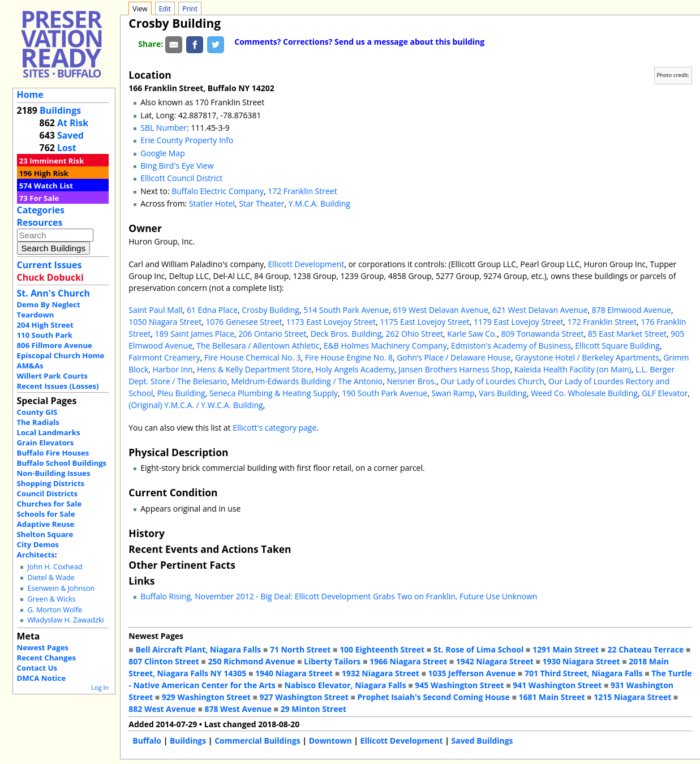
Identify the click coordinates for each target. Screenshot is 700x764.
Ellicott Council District (181, 178)
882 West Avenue (162, 709)
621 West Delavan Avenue (540, 310)
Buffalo (147, 741)
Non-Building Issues (54, 473)
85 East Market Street (627, 334)
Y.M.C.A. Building (319, 203)
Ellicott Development (306, 264)
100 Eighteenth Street (382, 649)
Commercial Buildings (257, 741)
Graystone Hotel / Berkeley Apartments (587, 357)
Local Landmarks (49, 432)
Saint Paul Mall (155, 310)
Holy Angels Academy (355, 369)
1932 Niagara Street (381, 673)
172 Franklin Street (302, 191)
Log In (100, 687)
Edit (165, 9)
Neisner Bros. (412, 381)
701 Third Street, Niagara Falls (584, 673)
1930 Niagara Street (581, 661)
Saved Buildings (482, 741)
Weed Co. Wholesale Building (584, 393)
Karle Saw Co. (472, 334)
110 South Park (45, 335)
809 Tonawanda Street (542, 334)
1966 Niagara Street (408, 661)
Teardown (36, 315)
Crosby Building (270, 310)
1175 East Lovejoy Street (424, 322)
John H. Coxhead (55, 567)
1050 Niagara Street (165, 322)
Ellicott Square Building (617, 345)
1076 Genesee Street (244, 322)
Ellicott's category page (274, 428)
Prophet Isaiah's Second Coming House (434, 697)
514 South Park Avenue (346, 310)
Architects (36, 555)
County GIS (37, 412)
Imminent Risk (57, 161)
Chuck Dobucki (50, 277)
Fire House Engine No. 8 (349, 357)
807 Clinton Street (164, 661)
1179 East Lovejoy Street (518, 322)
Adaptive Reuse (46, 524)
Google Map (162, 153)
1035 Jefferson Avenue (472, 673)
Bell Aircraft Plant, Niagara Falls (198, 649)
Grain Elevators (46, 443)
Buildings (60, 110)
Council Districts (47, 493)
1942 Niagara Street (495, 661)
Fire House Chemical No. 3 (253, 357)
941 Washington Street (557, 685)
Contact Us (37, 668)
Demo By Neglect (49, 304)
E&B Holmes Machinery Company (385, 345)
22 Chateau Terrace (646, 649)
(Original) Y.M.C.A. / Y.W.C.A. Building (196, 405)
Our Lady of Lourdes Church (493, 381)
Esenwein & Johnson (61, 588)
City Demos (38, 544)
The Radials (38, 422)
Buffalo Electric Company (218, 191)
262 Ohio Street (415, 334)
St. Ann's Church (53, 293)
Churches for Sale (50, 504)
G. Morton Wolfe (55, 610)
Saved (70, 135)
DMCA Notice (41, 678)
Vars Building (503, 393)
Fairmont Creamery (164, 357)
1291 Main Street (566, 649)
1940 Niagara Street (294, 673)
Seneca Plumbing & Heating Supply (274, 393)
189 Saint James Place (195, 334)
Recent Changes (47, 658)
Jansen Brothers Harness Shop (454, 369)
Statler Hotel (212, 203)
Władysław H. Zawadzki (65, 620)
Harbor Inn (173, 369)
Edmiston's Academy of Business (511, 345)
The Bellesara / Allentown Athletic (258, 345)
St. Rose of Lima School (478, 649)
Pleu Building (181, 393)
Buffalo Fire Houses (53, 453)
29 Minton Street (314, 709)
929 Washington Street (206, 697)
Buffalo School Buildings (62, 463)
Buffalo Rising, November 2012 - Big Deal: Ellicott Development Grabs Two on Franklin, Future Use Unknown (339, 596)
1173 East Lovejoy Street (331, 322)
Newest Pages (43, 647)
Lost (67, 148)
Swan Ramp (453, 393)
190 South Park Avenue (385, 393)
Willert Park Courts (52, 376)
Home (30, 95)
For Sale (44, 198)
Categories (41, 210)
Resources (40, 222)
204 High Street (45, 325)
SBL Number (164, 128)
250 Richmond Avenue (251, 661)
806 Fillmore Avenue (55, 345)
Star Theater (261, 203)
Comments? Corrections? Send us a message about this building (359, 42)
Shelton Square (45, 534)
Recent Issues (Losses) (58, 386)
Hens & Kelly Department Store (254, 369)
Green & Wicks (51, 599)
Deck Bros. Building (346, 334)
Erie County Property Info (187, 140)
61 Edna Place (212, 310)
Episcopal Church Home (61, 355)
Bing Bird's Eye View (177, 166)
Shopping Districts (51, 483)
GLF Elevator (665, 393)
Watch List (53, 186)
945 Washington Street (459, 685)
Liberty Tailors (332, 661)
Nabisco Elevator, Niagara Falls (345, 685)
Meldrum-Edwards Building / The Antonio (307, 381)
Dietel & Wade (51, 578)
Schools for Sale (46, 514)
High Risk (51, 173)
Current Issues (50, 265)
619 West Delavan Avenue (440, 310)
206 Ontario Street (272, 334)
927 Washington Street (304, 697)
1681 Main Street (552, 697)
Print (190, 9)
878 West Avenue (238, 709)
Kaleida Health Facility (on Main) (573, 369)
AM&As (30, 366)
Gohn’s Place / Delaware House (454, 357)
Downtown (330, 741)
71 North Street (300, 649)
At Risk (73, 123)
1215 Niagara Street (632, 697)
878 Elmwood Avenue (632, 310)
